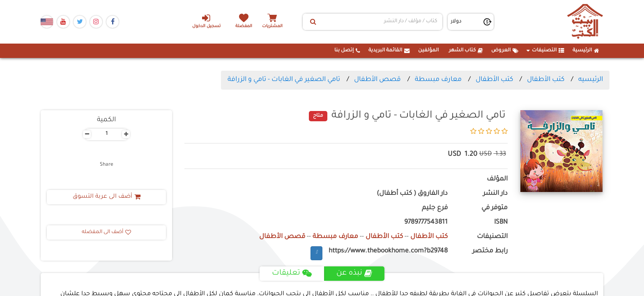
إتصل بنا (347, 51)
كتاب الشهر (466, 51)
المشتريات (272, 27)
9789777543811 (426, 223)
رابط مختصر (490, 251)
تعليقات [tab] (292, 273)
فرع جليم (435, 208)
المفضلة (244, 27)
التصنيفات (545, 51)
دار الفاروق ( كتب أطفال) (412, 194)
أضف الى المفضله (106, 232)
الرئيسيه (591, 80)
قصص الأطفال (377, 80)
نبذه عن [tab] (354, 273)
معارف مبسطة (438, 80)
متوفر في (494, 208)
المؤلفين (428, 51)
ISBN (501, 223)
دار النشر (495, 194)
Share (107, 165)
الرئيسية (586, 51)
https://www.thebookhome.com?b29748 (388, 251)
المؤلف (497, 179)
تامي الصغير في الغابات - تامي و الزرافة (284, 80)
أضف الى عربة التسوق (107, 197)
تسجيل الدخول (206, 21)
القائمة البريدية (389, 51)
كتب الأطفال (546, 80)
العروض (505, 51)
